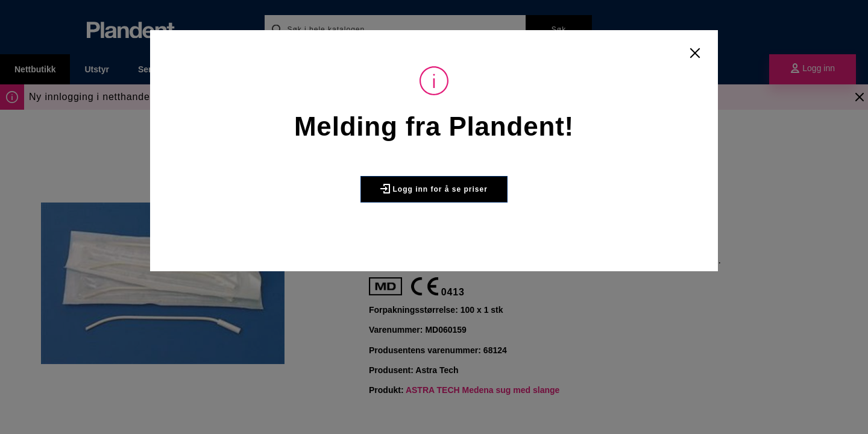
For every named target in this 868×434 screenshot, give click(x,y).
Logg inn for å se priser (434, 189)
